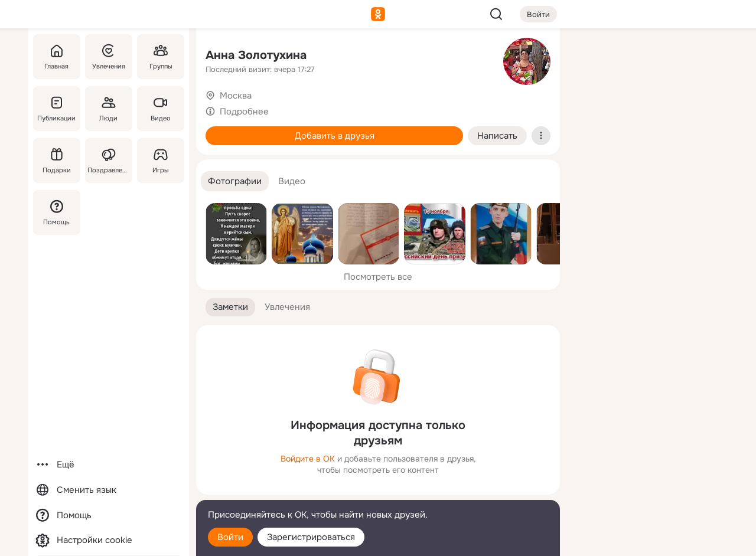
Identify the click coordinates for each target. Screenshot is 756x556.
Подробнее (244, 112)
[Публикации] (57, 109)
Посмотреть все (378, 277)
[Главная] (57, 57)
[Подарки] (57, 161)
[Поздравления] (109, 161)
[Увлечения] (109, 57)
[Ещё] (109, 465)
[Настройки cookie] (109, 540)
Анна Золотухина (256, 55)
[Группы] (161, 57)
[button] (235, 181)
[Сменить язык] (109, 490)
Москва (236, 96)
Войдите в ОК (308, 459)
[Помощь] (57, 212)
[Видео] (161, 109)
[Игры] (161, 161)
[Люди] (109, 109)
